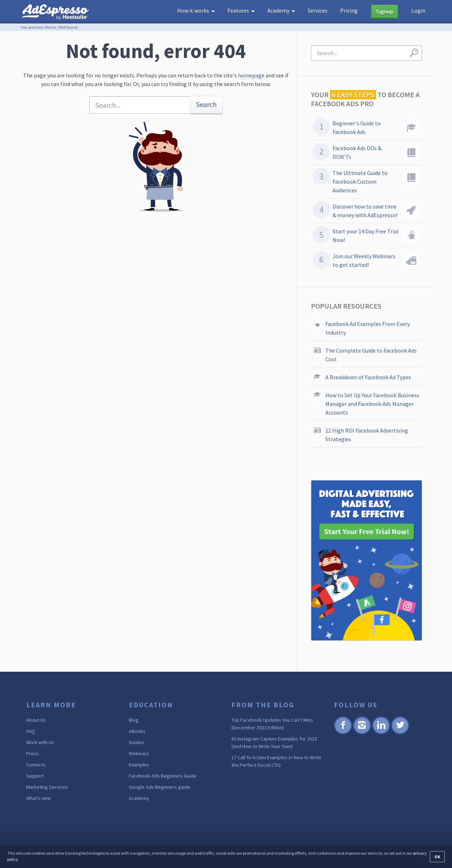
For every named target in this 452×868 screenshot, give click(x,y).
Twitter (400, 733)
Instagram (362, 733)
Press (33, 753)
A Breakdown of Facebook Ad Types (368, 377)
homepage (251, 75)
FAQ (31, 731)
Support (35, 776)
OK (437, 857)
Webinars (139, 753)
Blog (134, 720)
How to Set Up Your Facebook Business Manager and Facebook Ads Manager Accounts (372, 404)
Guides (136, 742)
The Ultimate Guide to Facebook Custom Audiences (360, 182)
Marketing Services (47, 787)
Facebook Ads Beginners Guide (163, 776)
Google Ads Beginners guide (160, 787)
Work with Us (40, 742)
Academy (139, 798)
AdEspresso (57, 12)
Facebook (343, 733)
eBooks (137, 731)
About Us (36, 720)
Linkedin (381, 733)
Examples (139, 765)
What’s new (39, 798)
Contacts (36, 765)
